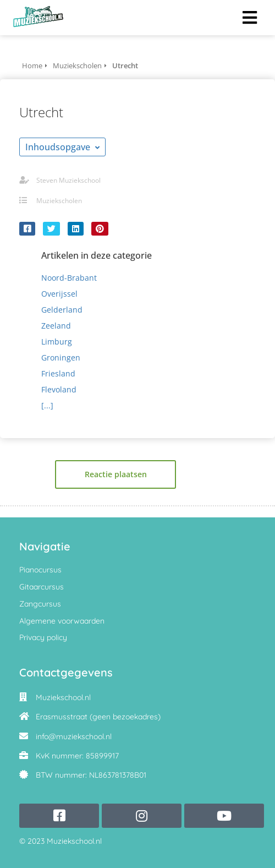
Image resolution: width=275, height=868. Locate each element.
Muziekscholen (59, 201)
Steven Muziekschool (68, 180)
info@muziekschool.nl (74, 736)
